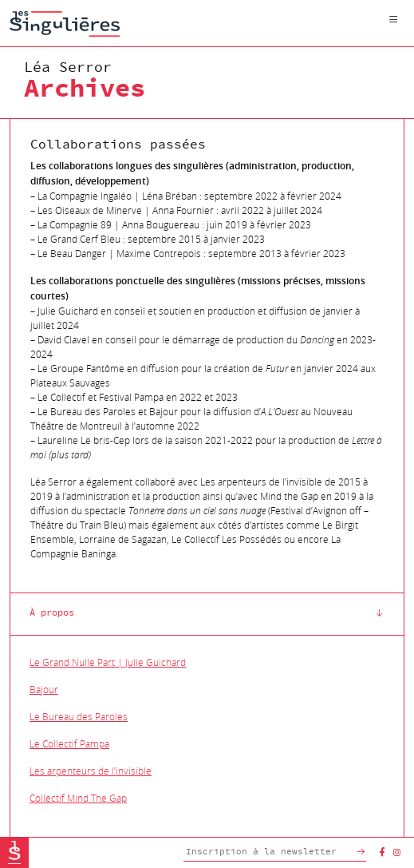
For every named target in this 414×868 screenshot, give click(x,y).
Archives (85, 89)
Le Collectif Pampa (69, 743)
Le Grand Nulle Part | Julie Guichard (108, 662)
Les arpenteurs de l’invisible (91, 771)
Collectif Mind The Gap (78, 798)
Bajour (44, 689)
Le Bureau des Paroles (79, 716)
